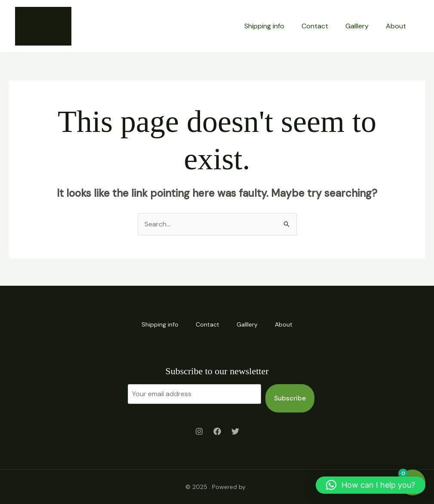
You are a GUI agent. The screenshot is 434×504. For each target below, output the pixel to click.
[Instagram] (199, 431)
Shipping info (264, 26)
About (396, 26)
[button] (371, 485)
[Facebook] (217, 431)
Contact (315, 26)
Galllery (357, 26)
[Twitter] (235, 431)
